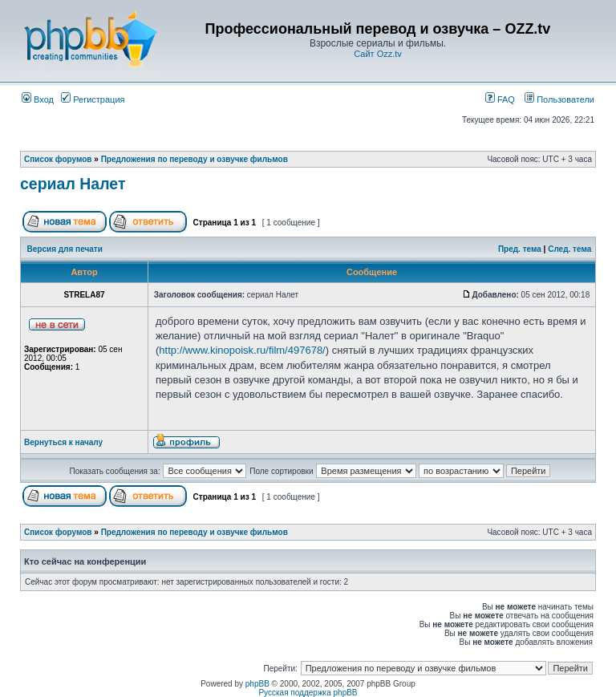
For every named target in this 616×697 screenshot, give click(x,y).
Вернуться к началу (63, 442)
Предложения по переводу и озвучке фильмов (195, 159)
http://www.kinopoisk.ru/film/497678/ (242, 350)
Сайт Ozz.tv (378, 54)
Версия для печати (65, 249)
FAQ (500, 99)
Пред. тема (520, 249)
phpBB (257, 684)
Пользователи (559, 99)
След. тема (569, 249)
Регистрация (93, 99)
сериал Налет (73, 184)
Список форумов (58, 159)
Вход (38, 99)
